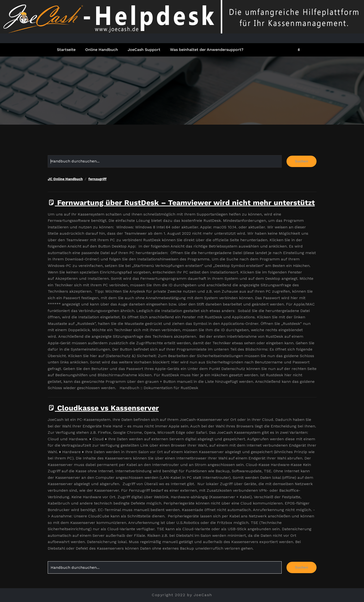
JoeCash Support (144, 50)
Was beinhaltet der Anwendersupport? (207, 50)
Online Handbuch (102, 50)
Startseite (66, 50)
